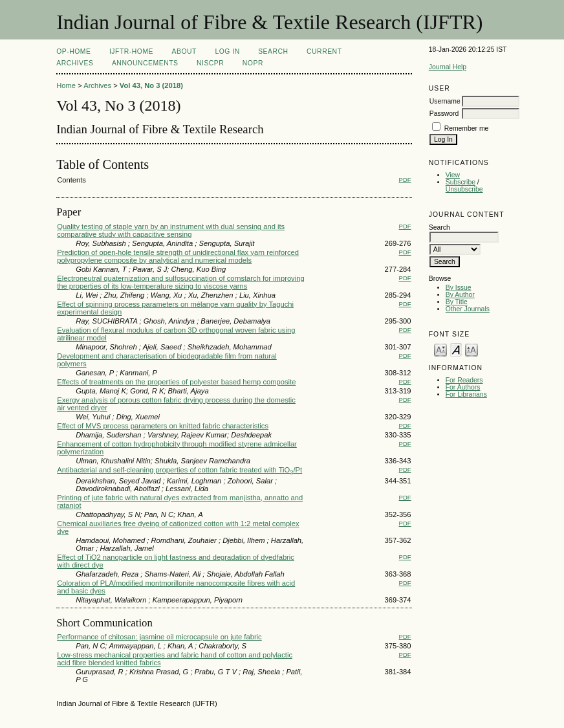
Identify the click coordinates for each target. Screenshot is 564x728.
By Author (460, 295)
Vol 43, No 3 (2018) (151, 85)
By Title (457, 302)
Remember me (467, 128)
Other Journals (468, 309)
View (453, 175)
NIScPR (210, 63)
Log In (227, 51)
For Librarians (466, 394)
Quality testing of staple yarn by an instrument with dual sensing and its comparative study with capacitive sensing (171, 230)
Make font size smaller (440, 349)
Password (444, 114)
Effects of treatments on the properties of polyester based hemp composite (176, 382)
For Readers (464, 380)
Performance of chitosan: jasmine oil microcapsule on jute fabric (159, 637)
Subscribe (461, 182)
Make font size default (456, 349)
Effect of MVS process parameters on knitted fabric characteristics (163, 426)
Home (66, 85)
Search (273, 51)
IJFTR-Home (131, 51)
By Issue (459, 288)
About (184, 51)
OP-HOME (73, 51)
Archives (75, 63)
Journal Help (448, 67)
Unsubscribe (464, 189)
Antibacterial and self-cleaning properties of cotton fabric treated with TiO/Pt (179, 470)
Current (324, 51)
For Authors (463, 387)
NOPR (253, 63)
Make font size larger (472, 349)
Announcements (145, 63)
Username (445, 101)
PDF (405, 180)
